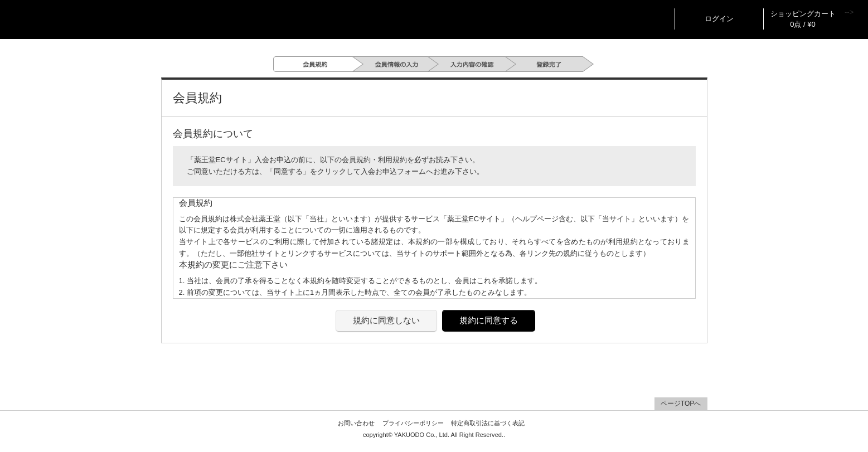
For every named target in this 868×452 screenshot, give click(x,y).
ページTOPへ (681, 404)
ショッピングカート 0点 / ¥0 (803, 19)
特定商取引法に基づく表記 (488, 423)
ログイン (719, 19)
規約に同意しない (386, 320)
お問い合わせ (356, 423)
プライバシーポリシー (413, 423)
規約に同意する (489, 320)
